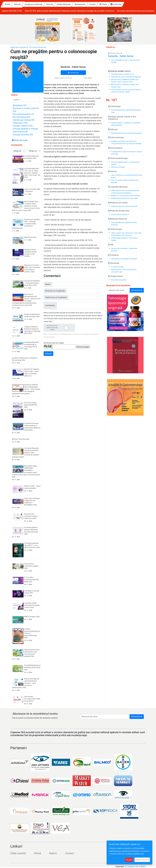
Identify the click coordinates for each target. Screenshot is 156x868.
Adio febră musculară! (119, 280)
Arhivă (37, 853)
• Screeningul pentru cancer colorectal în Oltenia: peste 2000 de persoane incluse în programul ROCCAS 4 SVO (49, 11)
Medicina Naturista (117, 219)
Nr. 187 (29, 47)
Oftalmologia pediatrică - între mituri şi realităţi (124, 239)
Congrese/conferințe (56, 4)
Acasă (30, 4)
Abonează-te (137, 717)
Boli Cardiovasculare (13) (23, 114)
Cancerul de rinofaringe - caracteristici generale (124, 250)
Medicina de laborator (119, 211)
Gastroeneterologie (39, 47)
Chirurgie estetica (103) (23, 126)
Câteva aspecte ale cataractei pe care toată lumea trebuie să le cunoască (126, 234)
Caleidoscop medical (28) (24, 120)
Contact (115, 4)
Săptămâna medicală (18, 47)
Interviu (112, 171)
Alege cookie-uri (142, 860)
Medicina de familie (118, 203)
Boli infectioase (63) (21, 117)
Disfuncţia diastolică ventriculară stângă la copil (126, 111)
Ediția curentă (18, 853)
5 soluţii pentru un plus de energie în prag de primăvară (127, 153)
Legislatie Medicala (118, 187)
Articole (40, 4)
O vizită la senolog (117, 267)
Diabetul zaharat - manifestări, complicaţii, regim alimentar (126, 124)
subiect (127, 71)
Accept (129, 860)
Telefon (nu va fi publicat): (56, 297)
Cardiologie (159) (20, 123)
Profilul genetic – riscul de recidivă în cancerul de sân (124, 271)
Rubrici (53, 853)
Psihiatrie (113, 255)
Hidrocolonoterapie (118, 167)
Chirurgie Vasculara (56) (23, 135)
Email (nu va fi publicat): (55, 291)
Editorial (113, 129)
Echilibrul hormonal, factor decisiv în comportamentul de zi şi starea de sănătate (126, 142)
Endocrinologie (116, 137)
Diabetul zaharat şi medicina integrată (124, 206)
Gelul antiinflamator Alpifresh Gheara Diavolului (124, 224)
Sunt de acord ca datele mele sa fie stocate (60, 328)
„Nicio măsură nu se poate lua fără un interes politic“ (127, 176)
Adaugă (48, 354)
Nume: (48, 284)
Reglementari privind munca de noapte (125, 198)
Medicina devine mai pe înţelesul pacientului (126, 133)
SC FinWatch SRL (132, 866)
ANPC (143, 866)
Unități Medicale (86, 4)
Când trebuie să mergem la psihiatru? (124, 259)
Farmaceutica (115, 148)
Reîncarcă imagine (83, 347)
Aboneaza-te (137, 290)
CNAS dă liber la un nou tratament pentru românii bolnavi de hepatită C (125, 192)
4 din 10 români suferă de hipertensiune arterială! (125, 181)
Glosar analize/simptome (120, 214)
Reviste (72, 4)
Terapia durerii (116, 276)
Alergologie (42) (20, 105)
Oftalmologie (115, 229)
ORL (111, 245)
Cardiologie (114, 106)
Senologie (114, 263)
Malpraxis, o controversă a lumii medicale (126, 196)
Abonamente (102, 4)
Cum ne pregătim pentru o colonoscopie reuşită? (125, 163)
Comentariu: (50, 305)
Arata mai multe (20, 140)
